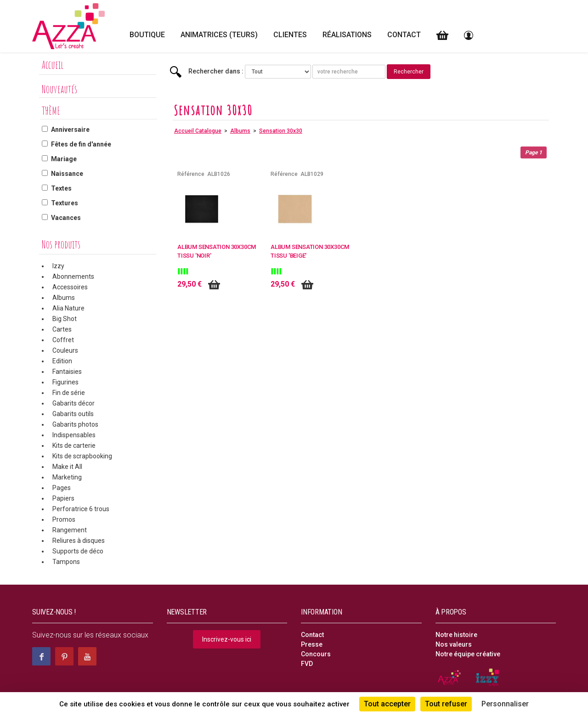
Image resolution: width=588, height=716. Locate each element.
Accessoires (70, 287)
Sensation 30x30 (281, 131)
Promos (64, 519)
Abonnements (73, 276)
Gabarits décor (73, 403)
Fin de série (69, 393)
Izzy (58, 266)
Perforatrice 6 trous (81, 509)
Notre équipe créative (468, 654)
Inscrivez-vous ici (227, 639)
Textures (65, 203)
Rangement (70, 530)
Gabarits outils (73, 414)
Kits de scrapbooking (82, 456)
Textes (61, 188)
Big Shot (65, 319)
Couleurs (65, 350)
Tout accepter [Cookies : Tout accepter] (387, 704)
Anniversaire (70, 130)
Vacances (66, 218)
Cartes (62, 329)
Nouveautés (59, 89)
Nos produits (61, 244)
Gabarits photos (75, 424)
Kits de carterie (74, 445)
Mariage (64, 159)
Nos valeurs (454, 644)
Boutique (147, 35)
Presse (312, 644)
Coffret (63, 340)
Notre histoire (456, 635)
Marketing (67, 477)
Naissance (67, 174)
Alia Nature (68, 308)
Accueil (53, 65)
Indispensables (74, 435)
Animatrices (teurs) (219, 35)
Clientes (290, 35)
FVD (307, 664)
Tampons (66, 562)
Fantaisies (67, 372)
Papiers (63, 498)
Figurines (65, 382)
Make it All (67, 467)
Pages (62, 488)
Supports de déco (78, 551)
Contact (404, 35)
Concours (316, 654)
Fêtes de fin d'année (81, 144)
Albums (64, 298)
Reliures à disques (79, 541)
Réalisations (347, 35)
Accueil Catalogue (198, 131)
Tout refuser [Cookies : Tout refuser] (446, 704)
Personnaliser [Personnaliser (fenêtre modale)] (505, 704)
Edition (62, 361)
